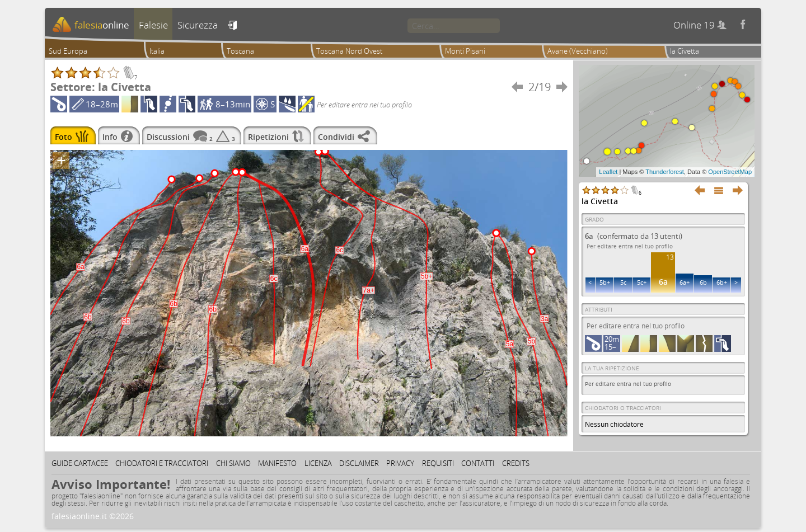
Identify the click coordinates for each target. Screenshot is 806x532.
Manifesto (277, 463)
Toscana (240, 51)
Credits (516, 463)
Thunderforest (664, 172)
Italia (157, 51)
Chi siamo (233, 463)
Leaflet (608, 172)
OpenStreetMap (730, 172)
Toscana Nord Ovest (349, 51)
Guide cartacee (80, 463)
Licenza (318, 463)
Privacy (400, 463)
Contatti (478, 463)
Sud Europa (68, 51)
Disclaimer (359, 463)
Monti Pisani (465, 51)
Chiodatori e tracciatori (162, 463)
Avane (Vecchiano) (578, 51)
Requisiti (438, 463)
